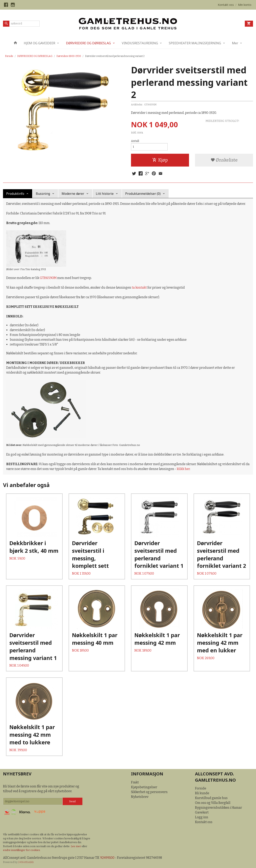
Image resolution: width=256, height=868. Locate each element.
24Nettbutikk (26, 862)
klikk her (183, 469)
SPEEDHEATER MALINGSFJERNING (195, 43)
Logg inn (202, 817)
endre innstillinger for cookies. (22, 850)
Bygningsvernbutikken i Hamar (218, 808)
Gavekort (202, 812)
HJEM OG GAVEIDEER (39, 43)
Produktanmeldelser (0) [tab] (143, 194)
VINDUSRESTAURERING (140, 43)
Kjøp (160, 160)
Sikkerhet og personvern (149, 792)
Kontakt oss (204, 822)
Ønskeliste (224, 160)
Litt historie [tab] (105, 194)
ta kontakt (139, 287)
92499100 (107, 858)
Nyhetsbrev (140, 797)
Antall (135, 141)
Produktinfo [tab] (15, 194)
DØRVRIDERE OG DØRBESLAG (88, 43)
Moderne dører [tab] (73, 194)
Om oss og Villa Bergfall (213, 803)
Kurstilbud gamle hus (211, 798)
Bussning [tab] (43, 194)
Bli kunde (202, 793)
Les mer (76, 846)
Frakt (135, 782)
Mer (235, 43)
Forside (9, 56)
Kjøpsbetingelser (144, 787)
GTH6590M (48, 278)
